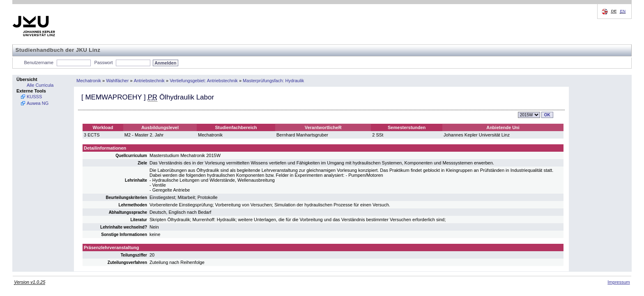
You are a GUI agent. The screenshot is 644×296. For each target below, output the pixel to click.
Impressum (619, 282)
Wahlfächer (117, 81)
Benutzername (39, 62)
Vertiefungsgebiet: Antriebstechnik (204, 81)
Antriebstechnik (149, 81)
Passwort (103, 62)
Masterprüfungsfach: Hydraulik (273, 81)
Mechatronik (89, 81)
